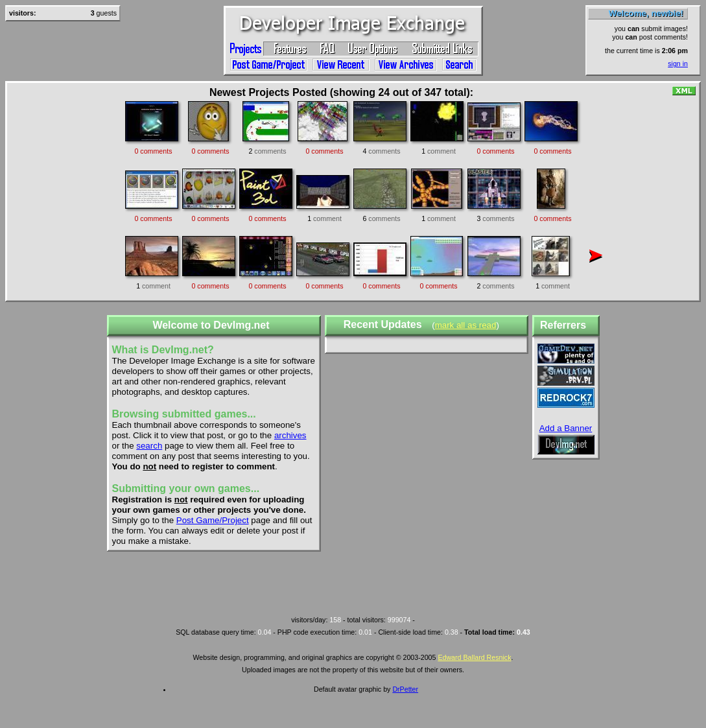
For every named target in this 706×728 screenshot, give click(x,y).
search (149, 446)
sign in (678, 64)
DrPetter (405, 689)
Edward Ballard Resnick (474, 657)
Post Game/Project (213, 520)
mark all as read (466, 325)
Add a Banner (566, 428)
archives (290, 435)
